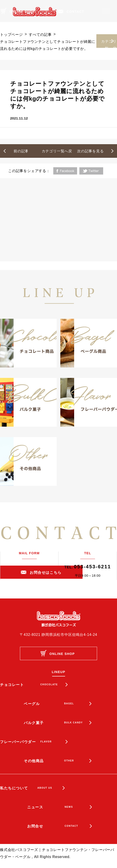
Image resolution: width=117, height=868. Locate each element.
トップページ (11, 35)
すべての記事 (40, 35)
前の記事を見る (27, 151)
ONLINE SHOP (22, 12)
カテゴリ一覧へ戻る (109, 44)
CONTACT (75, 12)
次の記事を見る (90, 151)
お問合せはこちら (46, 573)
